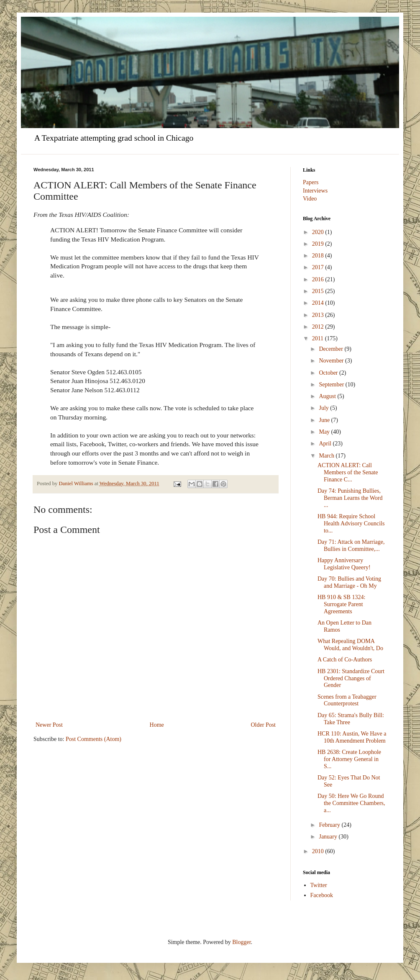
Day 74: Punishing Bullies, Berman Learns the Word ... (350, 498)
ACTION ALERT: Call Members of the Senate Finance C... (348, 472)
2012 (319, 327)
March (327, 456)
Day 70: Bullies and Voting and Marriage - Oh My (349, 582)
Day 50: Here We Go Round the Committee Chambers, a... (351, 803)
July (324, 408)
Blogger (241, 942)
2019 (319, 244)
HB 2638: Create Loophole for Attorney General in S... (349, 759)
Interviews (315, 191)
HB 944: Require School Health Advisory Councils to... (351, 523)
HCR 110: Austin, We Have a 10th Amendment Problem (352, 737)
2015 (319, 291)
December (332, 349)
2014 (319, 303)
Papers (311, 182)
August (328, 396)
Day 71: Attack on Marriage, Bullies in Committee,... (351, 545)
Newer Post (49, 725)
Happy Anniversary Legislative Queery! (344, 564)
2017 (319, 267)
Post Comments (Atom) (93, 739)
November (332, 361)
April (326, 444)
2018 (319, 256)
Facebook (322, 895)
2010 (319, 851)
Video (310, 199)
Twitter (319, 885)
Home (157, 725)
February (330, 825)
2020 (319, 232)
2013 (319, 315)
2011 (319, 338)
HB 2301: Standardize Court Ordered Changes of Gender (351, 678)
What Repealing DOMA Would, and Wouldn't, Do (350, 645)
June (325, 420)
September (332, 385)
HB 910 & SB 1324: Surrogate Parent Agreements (341, 604)
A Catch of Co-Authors (345, 660)
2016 (319, 279)
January (329, 837)
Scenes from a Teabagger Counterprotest (347, 700)
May (325, 432)
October (329, 373)
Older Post (264, 725)
